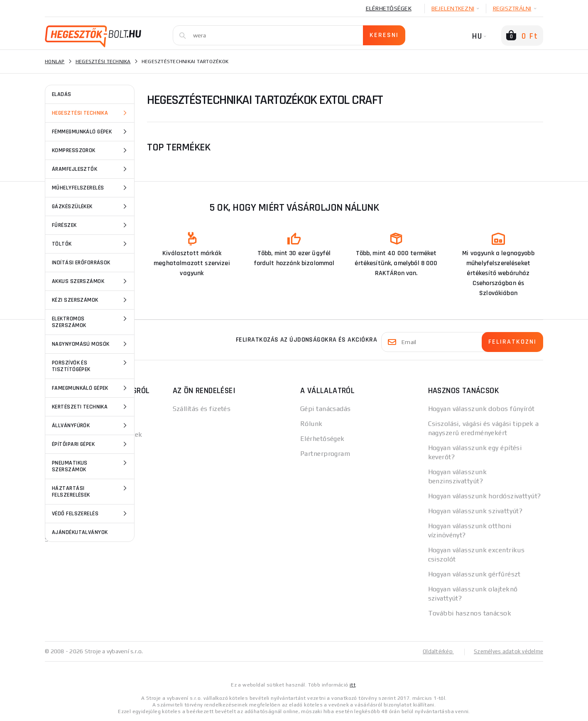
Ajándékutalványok (80, 532)
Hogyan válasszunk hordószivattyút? (485, 496)
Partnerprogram (325, 454)
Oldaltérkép (434, 651)
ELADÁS (62, 94)
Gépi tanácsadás (326, 409)
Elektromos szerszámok (91, 321)
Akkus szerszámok (91, 281)
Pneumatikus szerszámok (91, 466)
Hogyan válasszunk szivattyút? (475, 511)
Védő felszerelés (91, 514)
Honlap (55, 62)
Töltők (91, 244)
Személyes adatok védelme (506, 651)
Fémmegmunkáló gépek (91, 132)
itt (353, 684)
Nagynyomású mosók (91, 344)
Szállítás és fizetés (202, 409)
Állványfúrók (91, 426)
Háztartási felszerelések (91, 491)
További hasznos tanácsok (470, 613)
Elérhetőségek (389, 8)
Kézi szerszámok (91, 300)
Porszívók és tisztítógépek (91, 365)
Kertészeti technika (91, 407)
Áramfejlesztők (91, 169)
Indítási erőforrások (81, 263)
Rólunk (311, 424)
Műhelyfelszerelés (91, 188)
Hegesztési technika (91, 113)
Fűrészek (91, 225)
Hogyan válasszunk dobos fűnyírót (481, 409)
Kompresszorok (91, 150)
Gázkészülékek (91, 207)
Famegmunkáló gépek (91, 388)
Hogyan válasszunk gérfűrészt (474, 574)
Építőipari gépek (91, 444)
